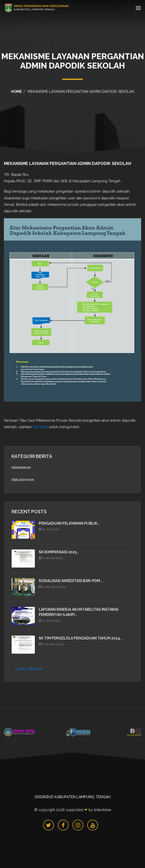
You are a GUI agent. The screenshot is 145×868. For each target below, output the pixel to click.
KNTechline (102, 810)
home (17, 92)
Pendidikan (21, 468)
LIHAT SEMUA (29, 669)
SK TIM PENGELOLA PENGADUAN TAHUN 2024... (80, 638)
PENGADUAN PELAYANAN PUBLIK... (69, 523)
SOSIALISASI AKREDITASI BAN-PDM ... (71, 581)
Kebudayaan (23, 480)
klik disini (40, 427)
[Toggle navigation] (138, 9)
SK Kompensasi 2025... (59, 552)
